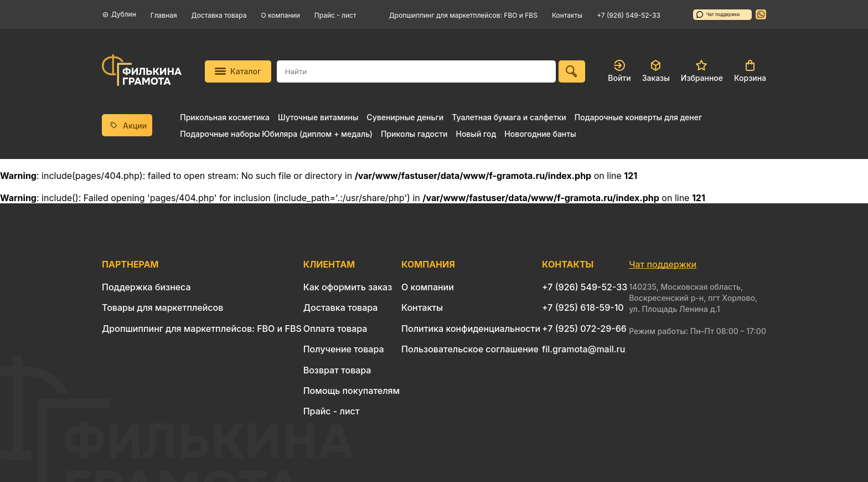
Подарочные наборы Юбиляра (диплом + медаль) (276, 134)
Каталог (238, 71)
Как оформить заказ (348, 287)
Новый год (476, 134)
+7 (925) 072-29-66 (584, 329)
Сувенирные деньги (405, 117)
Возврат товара (337, 370)
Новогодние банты (540, 134)
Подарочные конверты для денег (638, 117)
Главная (164, 15)
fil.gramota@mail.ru (583, 349)
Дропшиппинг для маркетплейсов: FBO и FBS (463, 15)
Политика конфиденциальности (471, 329)
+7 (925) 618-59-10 (583, 307)
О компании (281, 15)
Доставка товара (219, 15)
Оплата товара (335, 329)
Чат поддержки (718, 14)
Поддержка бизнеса (146, 287)
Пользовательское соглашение (470, 349)
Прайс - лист (335, 15)
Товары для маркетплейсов (162, 307)
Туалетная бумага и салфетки (509, 117)
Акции (127, 125)
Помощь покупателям (352, 391)
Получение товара (344, 349)
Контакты (567, 15)
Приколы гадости (414, 134)
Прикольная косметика (225, 117)
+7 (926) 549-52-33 (629, 15)
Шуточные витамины (318, 117)
